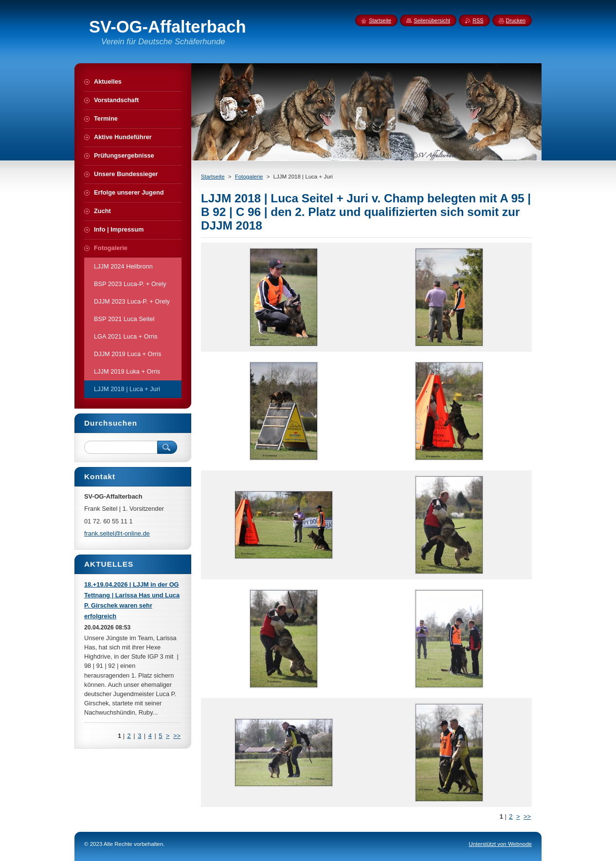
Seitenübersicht (432, 20)
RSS (478, 20)
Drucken (516, 20)
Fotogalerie (249, 177)
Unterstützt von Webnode (500, 844)
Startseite (213, 177)
